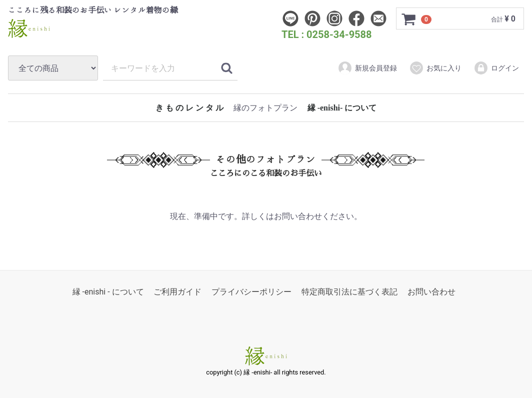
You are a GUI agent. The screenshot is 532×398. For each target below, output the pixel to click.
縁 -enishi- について (342, 108)
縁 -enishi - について (108, 292)
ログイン (496, 68)
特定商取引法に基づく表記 (349, 292)
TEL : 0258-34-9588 (327, 34)
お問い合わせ (431, 292)
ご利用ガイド (177, 292)
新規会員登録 (367, 68)
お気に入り (435, 68)
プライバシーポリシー (251, 292)
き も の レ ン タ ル (189, 108)
